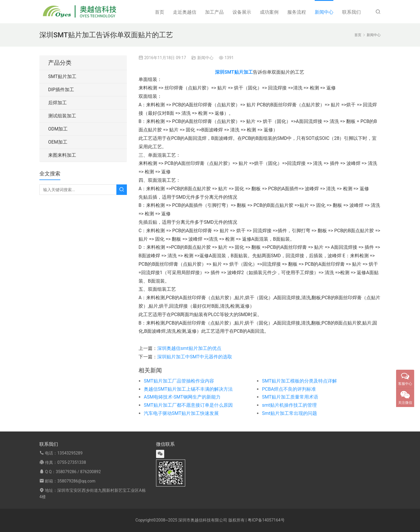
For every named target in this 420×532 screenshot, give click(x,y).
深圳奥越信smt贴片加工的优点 (189, 348)
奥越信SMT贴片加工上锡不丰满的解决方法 (188, 389)
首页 (160, 12)
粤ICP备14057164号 (266, 520)
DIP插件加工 (61, 90)
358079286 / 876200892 (78, 472)
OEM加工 (58, 142)
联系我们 (351, 12)
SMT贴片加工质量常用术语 (290, 397)
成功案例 (269, 12)
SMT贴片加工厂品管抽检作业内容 (179, 381)
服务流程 (297, 12)
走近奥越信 (185, 12)
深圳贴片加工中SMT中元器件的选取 (195, 357)
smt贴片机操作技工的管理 (289, 405)
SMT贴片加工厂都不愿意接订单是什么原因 (188, 405)
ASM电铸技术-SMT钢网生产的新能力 (182, 397)
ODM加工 (58, 129)
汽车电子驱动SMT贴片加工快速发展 (181, 413)
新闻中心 (324, 12)
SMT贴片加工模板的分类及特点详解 (299, 381)
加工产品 (214, 12)
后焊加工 (57, 103)
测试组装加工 (62, 116)
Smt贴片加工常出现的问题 (289, 413)
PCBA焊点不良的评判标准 (289, 389)
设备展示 (242, 12)
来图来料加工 (62, 155)
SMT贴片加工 (62, 76)
